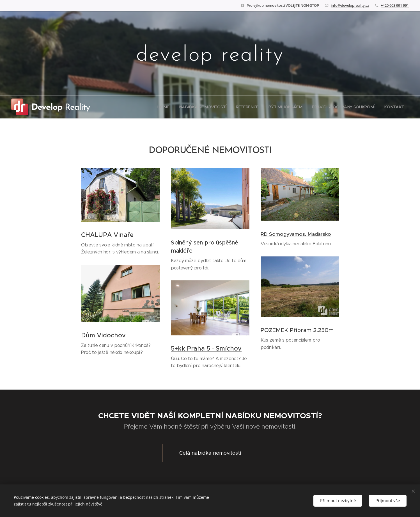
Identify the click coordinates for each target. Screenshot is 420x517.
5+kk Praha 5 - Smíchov (206, 348)
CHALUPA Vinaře (107, 235)
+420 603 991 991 (395, 5)
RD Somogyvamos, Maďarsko (296, 234)
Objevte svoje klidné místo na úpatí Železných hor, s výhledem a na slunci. (120, 249)
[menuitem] (167, 107)
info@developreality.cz (350, 5)
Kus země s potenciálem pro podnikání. (290, 344)
